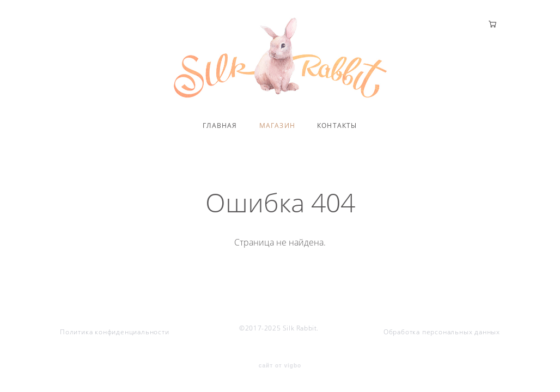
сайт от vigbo (280, 366)
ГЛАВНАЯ (220, 126)
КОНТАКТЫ (337, 126)
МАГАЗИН (277, 126)
